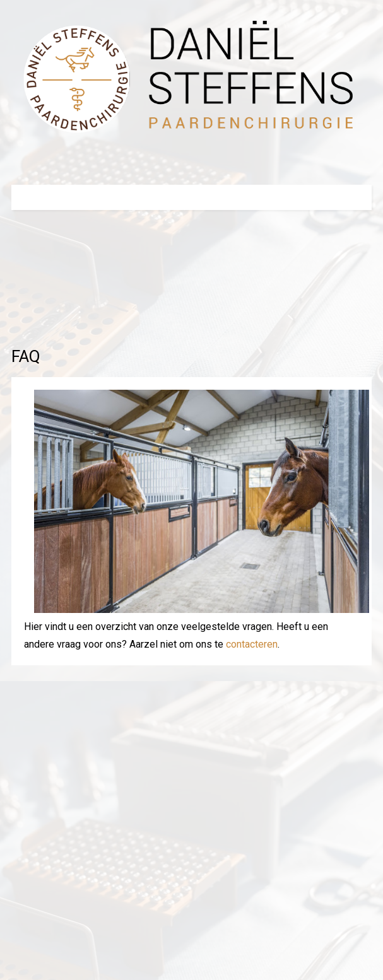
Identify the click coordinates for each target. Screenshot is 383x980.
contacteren (252, 644)
